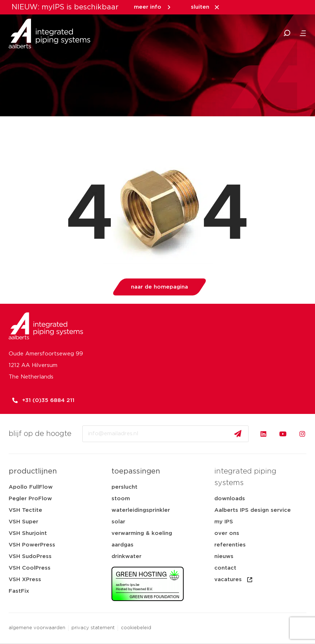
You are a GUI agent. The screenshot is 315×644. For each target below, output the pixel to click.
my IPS (224, 522)
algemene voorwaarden (37, 628)
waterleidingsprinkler (141, 510)
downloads (230, 499)
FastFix (19, 591)
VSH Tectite (25, 510)
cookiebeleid (136, 628)
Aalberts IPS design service (253, 510)
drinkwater (126, 556)
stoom (121, 499)
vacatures (234, 580)
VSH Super (23, 522)
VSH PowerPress (32, 545)
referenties (230, 545)
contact (225, 568)
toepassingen (136, 471)
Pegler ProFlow (30, 499)
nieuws (224, 556)
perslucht (124, 487)
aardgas (122, 545)
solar (118, 522)
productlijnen (33, 471)
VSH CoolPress (30, 568)
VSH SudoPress (30, 556)
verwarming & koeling (142, 533)
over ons (227, 533)
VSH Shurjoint (28, 533)
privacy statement (93, 628)
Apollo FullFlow (31, 487)
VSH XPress (25, 580)
